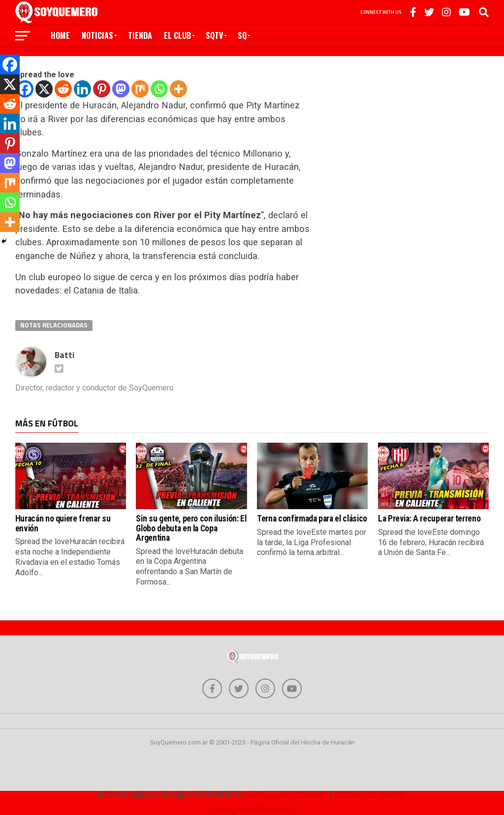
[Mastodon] (121, 89)
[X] (44, 89)
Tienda (140, 35)
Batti (64, 355)
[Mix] (140, 89)
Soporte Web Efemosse (252, 810)
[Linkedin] (82, 89)
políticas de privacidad (288, 795)
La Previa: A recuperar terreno (429, 519)
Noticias (97, 35)
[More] (178, 89)
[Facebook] (10, 65)
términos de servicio (370, 795)
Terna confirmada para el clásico (312, 519)
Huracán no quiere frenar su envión (63, 523)
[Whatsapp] (159, 89)
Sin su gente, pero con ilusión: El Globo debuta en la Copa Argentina (191, 528)
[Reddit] (63, 89)
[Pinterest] (102, 89)
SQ (242, 35)
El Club (177, 35)
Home (60, 35)
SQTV (214, 35)
